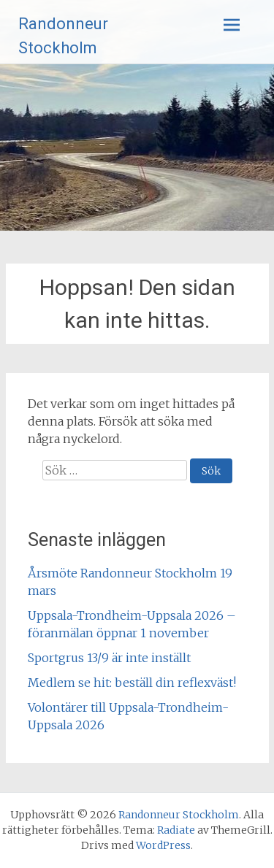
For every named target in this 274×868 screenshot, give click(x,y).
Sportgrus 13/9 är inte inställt (109, 658)
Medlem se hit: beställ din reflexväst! (132, 683)
